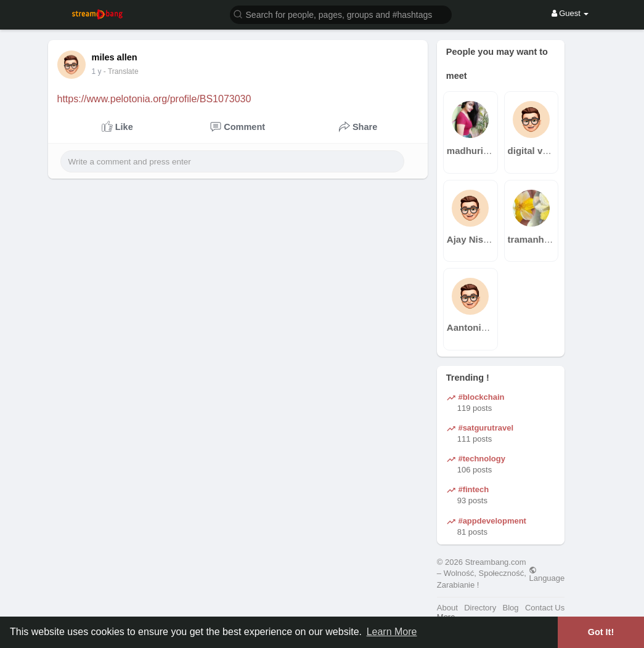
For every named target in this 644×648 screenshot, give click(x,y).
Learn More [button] (392, 632)
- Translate (127, 71)
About (447, 608)
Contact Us (545, 608)
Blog (511, 608)
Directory (480, 608)
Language (547, 574)
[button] (341, 14)
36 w (100, 71)
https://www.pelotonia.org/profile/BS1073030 (154, 99)
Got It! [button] (601, 632)
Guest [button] (570, 13)
